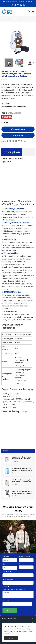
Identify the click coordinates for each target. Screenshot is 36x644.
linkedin (25, 141)
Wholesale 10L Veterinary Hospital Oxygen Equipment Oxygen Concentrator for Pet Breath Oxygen (22, 481)
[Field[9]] (10, 568)
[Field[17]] (26, 560)
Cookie (12, 626)
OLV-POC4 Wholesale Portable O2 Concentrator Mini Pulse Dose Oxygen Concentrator (22, 458)
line (10, 141)
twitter (13, 141)
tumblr (22, 141)
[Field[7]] (10, 560)
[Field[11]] (26, 567)
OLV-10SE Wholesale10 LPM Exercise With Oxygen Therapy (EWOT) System (22, 492)
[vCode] (17, 604)
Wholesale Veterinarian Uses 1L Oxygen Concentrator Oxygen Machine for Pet (22, 469)
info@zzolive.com (11, 2)
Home (3, 19)
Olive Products (19, 19)
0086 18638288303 (27, 2)
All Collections (10, 19)
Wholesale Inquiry (18, 129)
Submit (10, 610)
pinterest (19, 141)
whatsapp (16, 141)
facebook (7, 141)
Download (18, 135)
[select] (18, 575)
